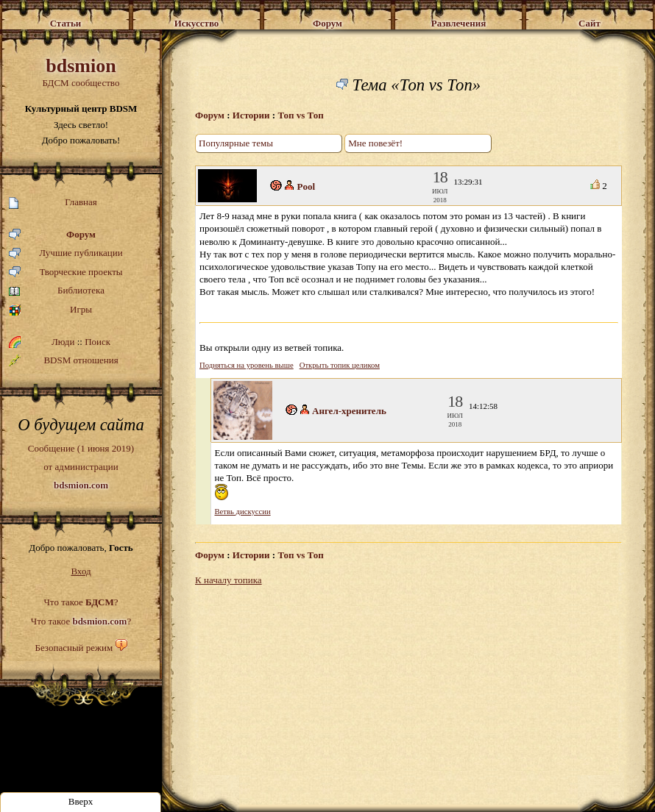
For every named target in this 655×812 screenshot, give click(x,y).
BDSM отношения (64, 360)
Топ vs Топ (300, 115)
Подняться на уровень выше (247, 365)
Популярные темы (236, 143)
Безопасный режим (74, 648)
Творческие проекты (66, 273)
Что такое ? (81, 602)
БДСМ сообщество (81, 72)
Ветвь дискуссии (243, 512)
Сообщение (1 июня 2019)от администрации (81, 466)
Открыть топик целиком (340, 365)
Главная (53, 203)
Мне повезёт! (375, 143)
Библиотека (57, 291)
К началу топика (229, 580)
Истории (251, 115)
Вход (81, 571)
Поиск (98, 342)
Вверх (81, 801)
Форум (52, 235)
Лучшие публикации (66, 253)
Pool (307, 186)
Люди (63, 342)
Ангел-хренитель (349, 411)
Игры (50, 310)
